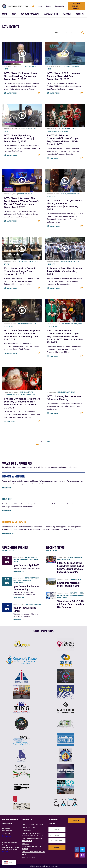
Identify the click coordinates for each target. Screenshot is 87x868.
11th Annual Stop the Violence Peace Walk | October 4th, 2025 (64, 271)
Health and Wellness (33, 604)
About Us (80, 14)
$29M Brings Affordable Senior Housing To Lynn (69, 584)
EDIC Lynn (25, 844)
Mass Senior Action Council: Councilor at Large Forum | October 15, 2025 (20, 271)
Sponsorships (60, 6)
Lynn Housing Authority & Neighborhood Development (33, 835)
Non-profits (30, 394)
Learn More (8, 488)
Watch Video (12, 93)
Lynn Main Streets (29, 857)
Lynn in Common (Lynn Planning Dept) (34, 853)
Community (29, 578)
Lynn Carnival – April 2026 (26, 565)
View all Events (8, 550)
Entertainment (31, 557)
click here (5, 852)
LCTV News (32, 67)
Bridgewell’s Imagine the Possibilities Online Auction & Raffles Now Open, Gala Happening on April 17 (71, 568)
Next (49, 441)
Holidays (50, 131)
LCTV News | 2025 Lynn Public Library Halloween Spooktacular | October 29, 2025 (64, 205)
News (14, 14)
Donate (76, 820)
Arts (72, 593)
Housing (73, 579)
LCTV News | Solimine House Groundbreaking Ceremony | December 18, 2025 (21, 76)
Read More (54, 158)
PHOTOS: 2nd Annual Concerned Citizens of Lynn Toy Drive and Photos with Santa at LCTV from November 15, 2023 (65, 337)
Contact (48, 6)
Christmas (23, 392)
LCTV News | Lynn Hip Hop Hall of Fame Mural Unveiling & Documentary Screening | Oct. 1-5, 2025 (22, 335)
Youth (16, 562)
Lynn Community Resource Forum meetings (26, 588)
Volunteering (19, 583)
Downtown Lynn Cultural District (71, 595)
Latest (40, 6)
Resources (67, 14)
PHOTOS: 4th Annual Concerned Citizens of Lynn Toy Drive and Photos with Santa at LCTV (63, 140)
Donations (66, 129)
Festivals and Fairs (21, 559)
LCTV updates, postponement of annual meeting (64, 398)
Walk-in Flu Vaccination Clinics (25, 609)
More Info (19, 571)
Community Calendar (30, 14)
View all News (51, 550)
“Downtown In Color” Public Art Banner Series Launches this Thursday (71, 604)
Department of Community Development (32, 840)
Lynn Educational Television (33, 825)
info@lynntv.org (7, 836)
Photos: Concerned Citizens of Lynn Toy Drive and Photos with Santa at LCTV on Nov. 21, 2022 (22, 403)
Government (29, 262)
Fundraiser (78, 557)
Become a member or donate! (76, 6)
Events (73, 129)
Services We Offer (51, 14)
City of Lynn (79, 593)
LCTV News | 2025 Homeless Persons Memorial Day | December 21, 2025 (63, 76)
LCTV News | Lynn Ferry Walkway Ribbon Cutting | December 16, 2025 (19, 138)
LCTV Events (23, 67)
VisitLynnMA (33, 559)
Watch (5, 14)
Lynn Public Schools (30, 828)
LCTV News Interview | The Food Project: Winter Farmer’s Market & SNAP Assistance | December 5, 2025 (21, 203)
